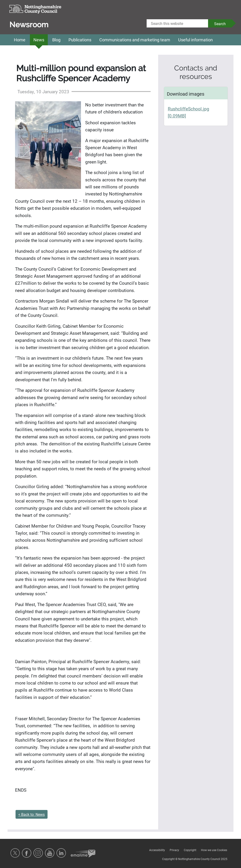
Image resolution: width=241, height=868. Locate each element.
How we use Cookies (214, 850)
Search (220, 24)
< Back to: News (32, 814)
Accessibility (157, 850)
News (39, 40)
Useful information (195, 40)
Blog (56, 40)
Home (20, 40)
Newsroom (29, 25)
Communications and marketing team (135, 40)
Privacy (174, 850)
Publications (80, 40)
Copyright (190, 850)
